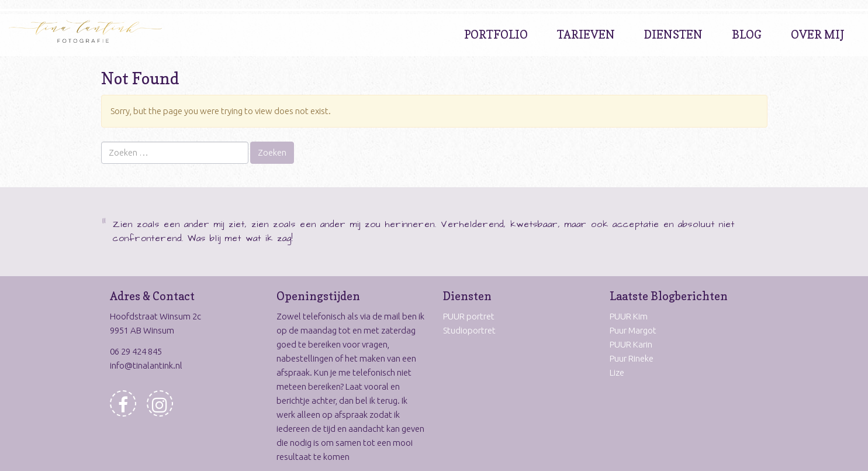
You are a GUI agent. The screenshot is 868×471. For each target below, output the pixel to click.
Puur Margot (633, 330)
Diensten (673, 35)
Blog (747, 35)
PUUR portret (469, 316)
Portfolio (496, 35)
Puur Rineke (632, 358)
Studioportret (469, 330)
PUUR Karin (631, 344)
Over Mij (818, 35)
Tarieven (586, 35)
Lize (617, 372)
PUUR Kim (629, 316)
